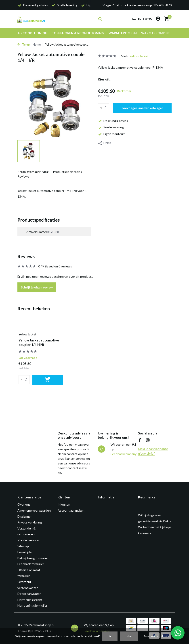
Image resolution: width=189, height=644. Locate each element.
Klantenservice (28, 540)
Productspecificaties (67, 172)
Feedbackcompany (124, 454)
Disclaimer (25, 516)
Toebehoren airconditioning (78, 33)
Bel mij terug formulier (33, 558)
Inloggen (64, 504)
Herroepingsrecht (30, 600)
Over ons (24, 504)
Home (38, 44)
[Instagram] (148, 440)
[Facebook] (140, 440)
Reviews (23, 176)
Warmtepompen (123, 33)
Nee (129, 636)
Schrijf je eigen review (37, 287)
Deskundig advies (113, 121)
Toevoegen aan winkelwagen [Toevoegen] (142, 108)
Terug (24, 44)
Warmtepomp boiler (159, 33)
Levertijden (25, 552)
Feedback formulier (31, 564)
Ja (110, 636)
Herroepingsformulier (32, 605)
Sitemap (23, 546)
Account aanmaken (71, 510)
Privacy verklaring (30, 522)
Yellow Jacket (139, 56)
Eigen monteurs (112, 134)
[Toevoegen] (48, 380)
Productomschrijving (33, 172)
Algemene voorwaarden (34, 510)
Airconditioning (32, 33)
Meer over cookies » (156, 636)
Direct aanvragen (29, 594)
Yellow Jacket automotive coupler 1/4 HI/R (39, 342)
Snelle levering (111, 127)
